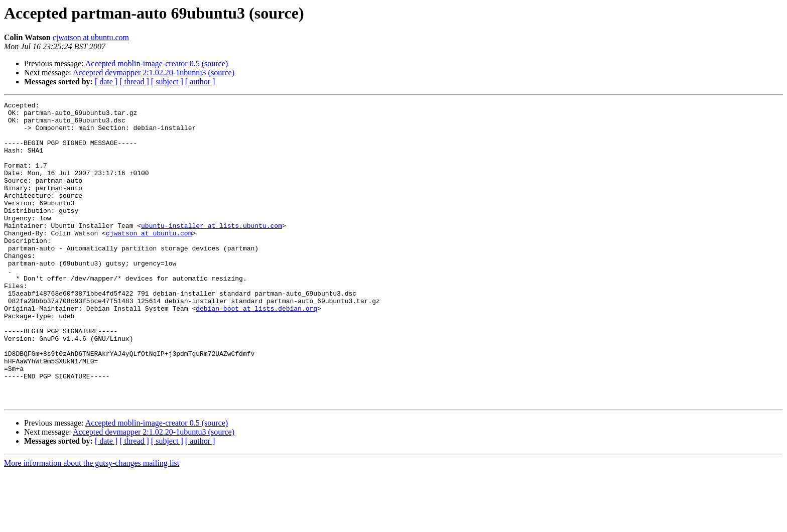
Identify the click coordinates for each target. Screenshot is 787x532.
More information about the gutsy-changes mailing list (92, 523)
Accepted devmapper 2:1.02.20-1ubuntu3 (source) (154, 73)
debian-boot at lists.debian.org (256, 350)
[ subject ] (167, 82)
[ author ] (200, 82)
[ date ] (106, 82)
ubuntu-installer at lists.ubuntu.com (212, 251)
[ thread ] (134, 82)
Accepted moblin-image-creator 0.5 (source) (157, 63)
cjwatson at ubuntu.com (91, 37)
